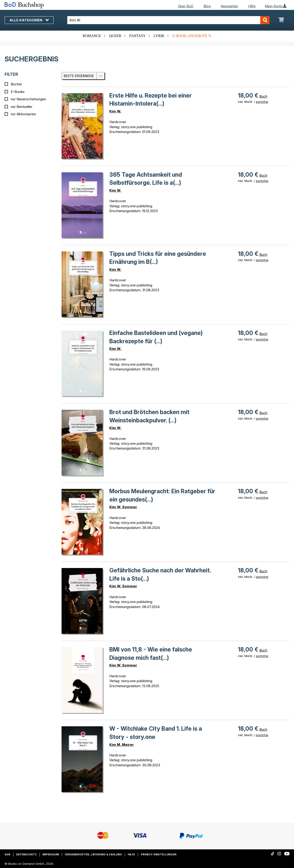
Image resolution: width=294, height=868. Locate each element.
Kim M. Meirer (122, 745)
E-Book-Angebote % (192, 36)
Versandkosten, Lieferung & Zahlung (93, 854)
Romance (92, 36)
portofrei (262, 102)
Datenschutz (26, 854)
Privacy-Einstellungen (159, 854)
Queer (115, 36)
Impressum (51, 854)
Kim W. (115, 111)
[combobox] (168, 20)
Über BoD (186, 6)
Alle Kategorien (29, 20)
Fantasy (137, 36)
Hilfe (252, 6)
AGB (7, 854)
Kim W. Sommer (123, 507)
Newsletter (229, 6)
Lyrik (159, 36)
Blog (207, 6)
